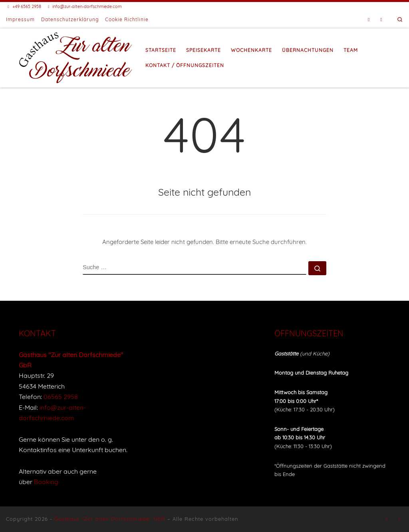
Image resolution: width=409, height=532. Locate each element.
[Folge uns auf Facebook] (369, 20)
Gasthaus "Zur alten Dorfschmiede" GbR (110, 519)
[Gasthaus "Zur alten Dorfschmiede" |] (76, 57)
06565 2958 (61, 397)
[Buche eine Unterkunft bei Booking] (381, 20)
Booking (46, 482)
